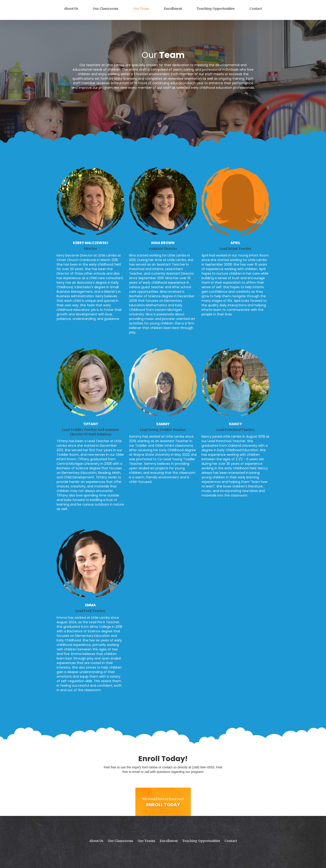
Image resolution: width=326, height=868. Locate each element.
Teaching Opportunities (216, 9)
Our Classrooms (105, 9)
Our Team (141, 9)
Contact (256, 9)
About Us (71, 9)
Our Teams (146, 841)
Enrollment (173, 9)
